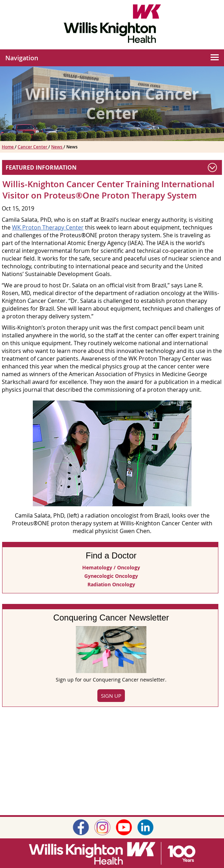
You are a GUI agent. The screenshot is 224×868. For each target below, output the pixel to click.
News (57, 147)
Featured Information (41, 167)
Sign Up (111, 696)
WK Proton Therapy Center (48, 227)
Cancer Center (33, 147)
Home (8, 147)
